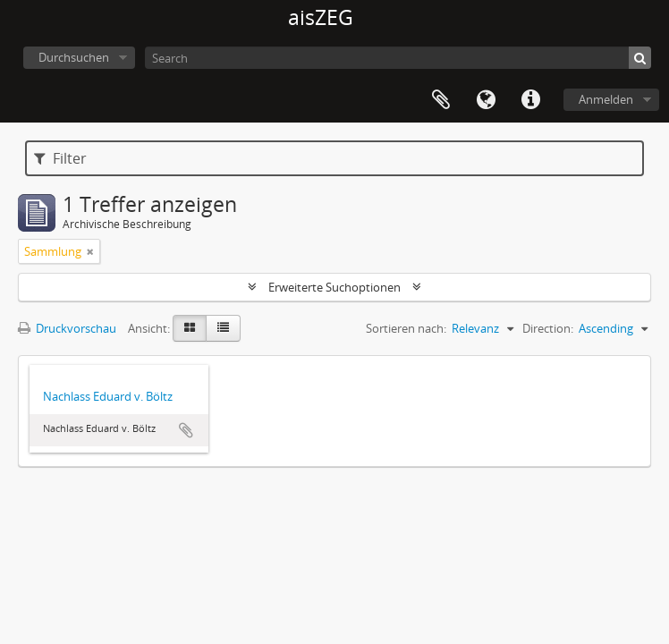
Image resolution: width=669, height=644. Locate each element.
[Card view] (190, 328)
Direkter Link (530, 100)
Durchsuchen (74, 57)
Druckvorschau (67, 328)
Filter (60, 158)
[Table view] (223, 328)
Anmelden (606, 99)
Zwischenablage (441, 100)
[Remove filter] (90, 251)
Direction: (548, 328)
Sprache (486, 100)
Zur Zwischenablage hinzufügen (186, 430)
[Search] (398, 58)
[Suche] (640, 58)
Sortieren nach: (406, 328)
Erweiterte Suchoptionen (334, 287)
